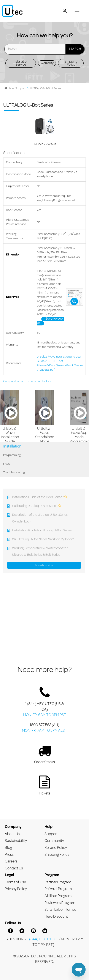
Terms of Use (15, 882)
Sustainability (16, 841)
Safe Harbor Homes (60, 910)
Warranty (47, 63)
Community (54, 841)
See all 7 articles (44, 565)
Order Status (44, 754)
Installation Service (21, 63)
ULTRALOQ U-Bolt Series (46, 89)
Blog (8, 848)
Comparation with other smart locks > (27, 381)
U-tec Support (17, 89)
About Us (12, 834)
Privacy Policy (16, 889)
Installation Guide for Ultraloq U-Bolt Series (42, 531)
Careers (11, 861)
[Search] (44, 49)
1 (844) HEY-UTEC (42, 939)
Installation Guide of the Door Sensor (38, 497)
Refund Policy (56, 848)
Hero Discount (56, 917)
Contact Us (14, 868)
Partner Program (58, 882)
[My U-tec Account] (65, 11)
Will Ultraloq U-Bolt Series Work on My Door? (43, 540)
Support (51, 834)
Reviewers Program (60, 903)
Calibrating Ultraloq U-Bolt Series (35, 506)
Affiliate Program (58, 896)
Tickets (44, 785)
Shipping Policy (71, 63)
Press (9, 855)
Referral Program (58, 889)
